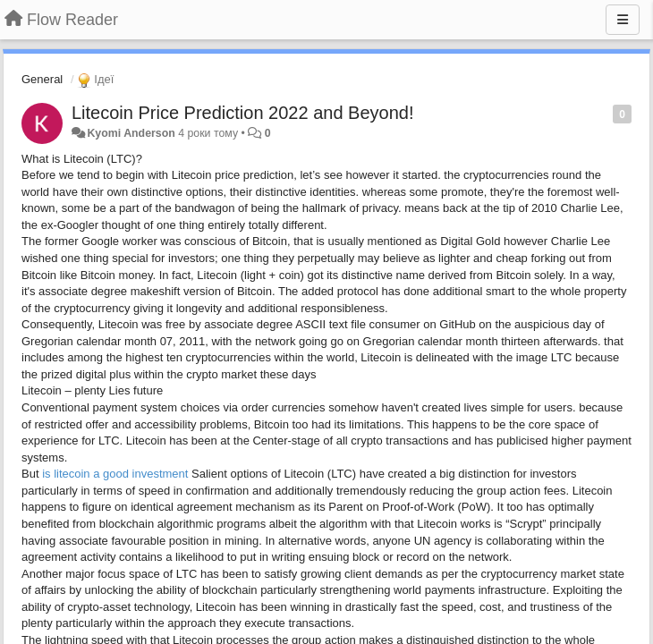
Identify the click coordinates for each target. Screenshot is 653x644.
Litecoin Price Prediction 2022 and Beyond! (242, 113)
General (42, 79)
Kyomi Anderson (131, 133)
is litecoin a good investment (117, 474)
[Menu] (623, 20)
